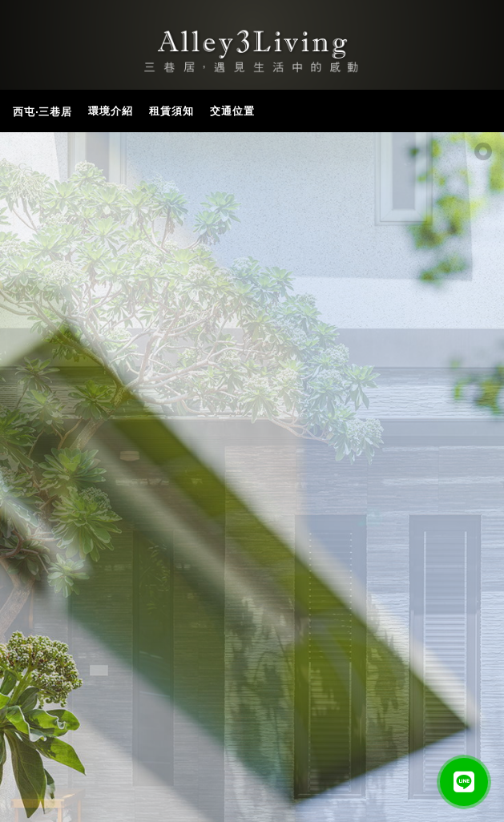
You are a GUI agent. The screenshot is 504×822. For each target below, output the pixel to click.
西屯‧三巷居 (42, 112)
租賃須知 (171, 111)
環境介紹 (111, 111)
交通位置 (232, 111)
